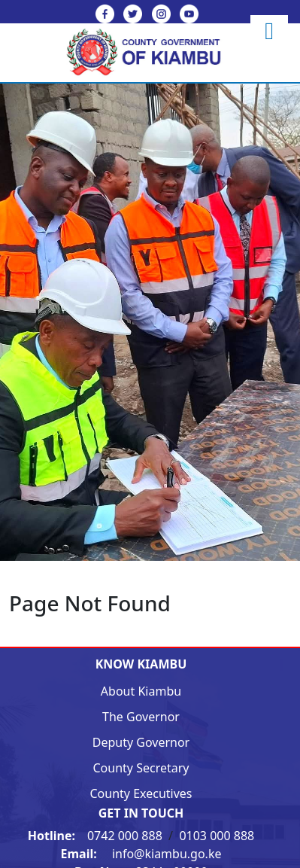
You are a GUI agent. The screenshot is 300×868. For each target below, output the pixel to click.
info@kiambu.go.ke (141, 854)
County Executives (141, 793)
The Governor (141, 717)
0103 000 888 (217, 836)
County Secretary (141, 768)
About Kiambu (141, 691)
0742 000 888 (97, 836)
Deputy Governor (141, 742)
